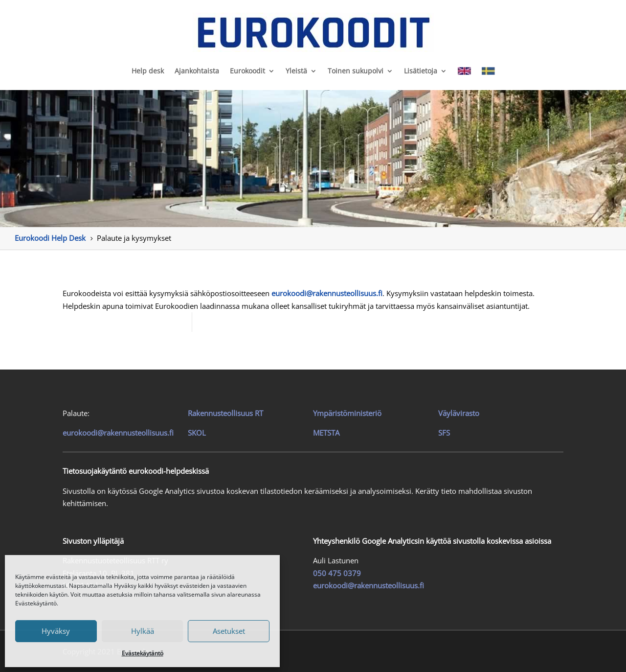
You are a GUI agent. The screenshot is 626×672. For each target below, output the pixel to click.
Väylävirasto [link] (459, 413)
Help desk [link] (148, 71)
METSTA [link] (326, 433)
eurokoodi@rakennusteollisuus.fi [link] (118, 433)
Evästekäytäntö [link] (143, 653)
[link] (313, 32)
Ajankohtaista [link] (197, 71)
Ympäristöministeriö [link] (347, 413)
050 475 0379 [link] (337, 573)
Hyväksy (56, 631)
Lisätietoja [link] (421, 71)
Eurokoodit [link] (247, 71)
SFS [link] (444, 433)
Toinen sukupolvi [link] (356, 71)
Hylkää (143, 631)
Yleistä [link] (296, 71)
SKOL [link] (197, 433)
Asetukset (229, 631)
